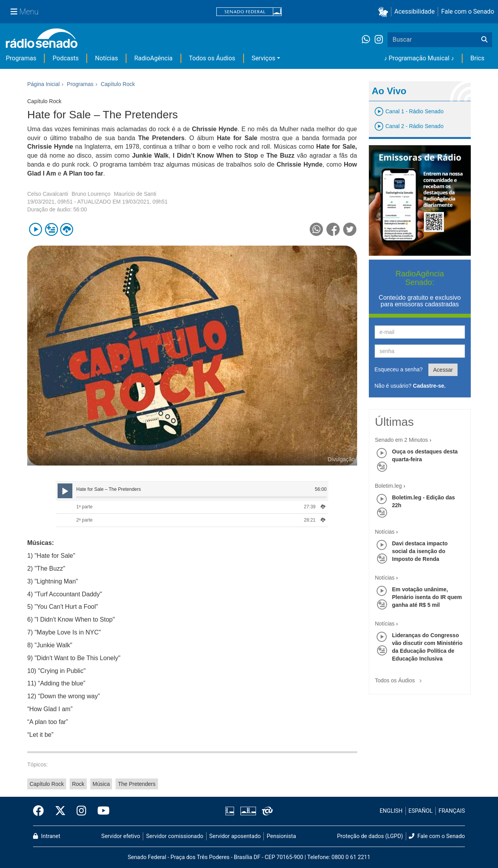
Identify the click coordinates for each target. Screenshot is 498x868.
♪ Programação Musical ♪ (419, 58)
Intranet (47, 836)
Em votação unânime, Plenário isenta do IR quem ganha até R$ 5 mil (427, 597)
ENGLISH (391, 811)
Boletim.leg (388, 486)
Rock (78, 784)
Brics (477, 58)
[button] (385, 12)
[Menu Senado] (25, 12)
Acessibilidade (415, 11)
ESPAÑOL (421, 811)
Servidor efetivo (121, 836)
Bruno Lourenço (91, 194)
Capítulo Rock (47, 784)
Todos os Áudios (212, 58)
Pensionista (281, 836)
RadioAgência (153, 58)
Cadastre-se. (429, 386)
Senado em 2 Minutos (402, 440)
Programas (21, 58)
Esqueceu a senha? (399, 369)
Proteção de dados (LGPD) (370, 836)
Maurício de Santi (135, 194)
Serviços (264, 58)
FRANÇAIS (452, 811)
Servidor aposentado (235, 836)
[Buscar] (484, 40)
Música (101, 784)
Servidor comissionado (175, 836)
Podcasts (66, 58)
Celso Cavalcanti (48, 194)
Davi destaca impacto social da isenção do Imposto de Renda (420, 551)
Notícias (106, 58)
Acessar (443, 370)
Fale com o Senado (468, 11)
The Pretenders (137, 784)
